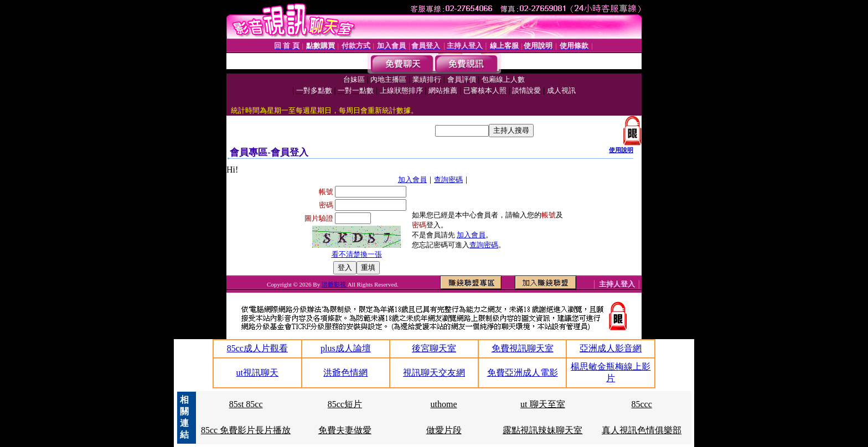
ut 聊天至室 (542, 404)
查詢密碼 (448, 180)
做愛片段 (444, 430)
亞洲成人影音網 (611, 348)
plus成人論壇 (346, 348)
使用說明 (621, 150)
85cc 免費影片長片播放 (246, 430)
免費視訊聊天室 (523, 348)
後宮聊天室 (434, 348)
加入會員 (412, 180)
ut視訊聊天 (257, 373)
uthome (444, 404)
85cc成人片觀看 (257, 348)
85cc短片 (345, 404)
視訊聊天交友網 (434, 373)
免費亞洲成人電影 (523, 373)
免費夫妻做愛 (345, 430)
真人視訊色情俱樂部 (642, 430)
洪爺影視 (335, 284)
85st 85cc (246, 404)
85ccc (641, 404)
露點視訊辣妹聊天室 (542, 430)
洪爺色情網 (345, 373)
